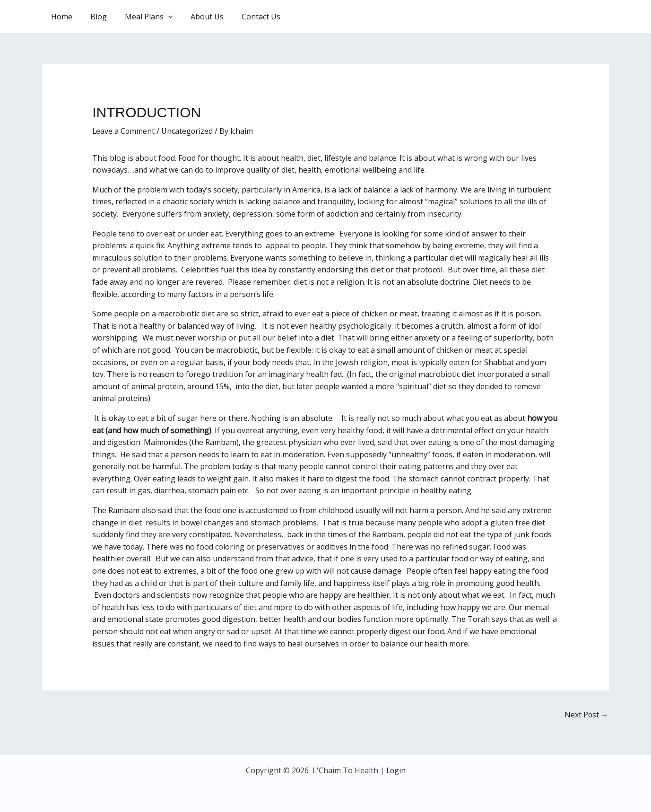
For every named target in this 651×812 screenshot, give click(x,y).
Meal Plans (142, 17)
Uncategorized (188, 131)
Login (396, 770)
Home (60, 17)
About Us (197, 17)
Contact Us (248, 17)
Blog (94, 17)
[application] (161, 17)
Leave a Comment (124, 131)
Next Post (586, 715)
